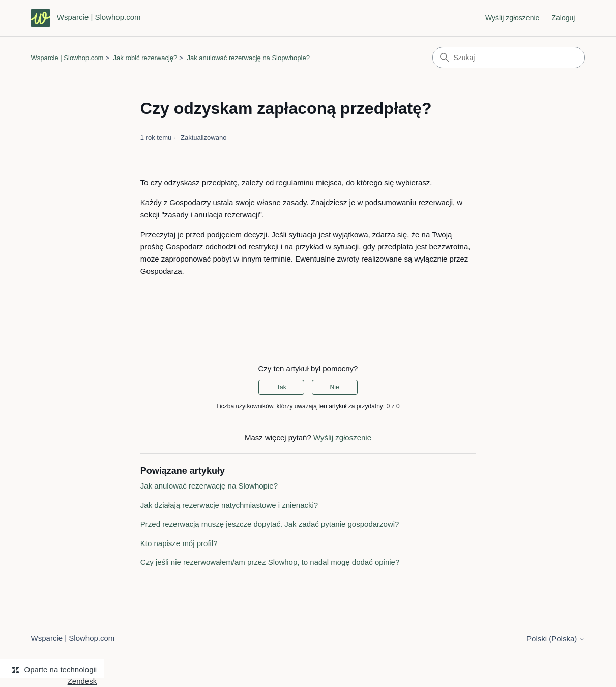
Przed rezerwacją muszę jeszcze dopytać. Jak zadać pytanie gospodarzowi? (270, 524)
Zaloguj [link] (564, 18)
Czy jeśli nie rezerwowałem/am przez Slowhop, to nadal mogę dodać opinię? (270, 562)
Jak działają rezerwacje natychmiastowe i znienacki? (229, 505)
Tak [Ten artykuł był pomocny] (282, 387)
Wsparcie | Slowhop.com (67, 58)
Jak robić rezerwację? (145, 58)
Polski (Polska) (556, 638)
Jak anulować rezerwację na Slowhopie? (209, 486)
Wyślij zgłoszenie (512, 18)
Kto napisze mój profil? (179, 543)
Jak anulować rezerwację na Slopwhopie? (248, 58)
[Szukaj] (509, 58)
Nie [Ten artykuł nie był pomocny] (335, 387)
